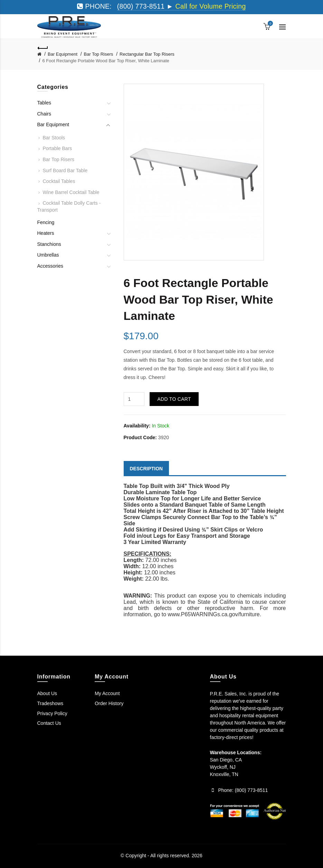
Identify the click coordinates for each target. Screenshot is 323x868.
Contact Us (49, 723)
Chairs (44, 114)
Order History (109, 703)
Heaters (46, 233)
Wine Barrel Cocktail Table (71, 192)
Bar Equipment (63, 54)
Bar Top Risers (99, 54)
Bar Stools (54, 138)
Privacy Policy (52, 713)
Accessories (50, 266)
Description (146, 469)
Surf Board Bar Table (65, 170)
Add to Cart (174, 399)
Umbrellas (48, 255)
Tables (44, 103)
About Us (47, 693)
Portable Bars (58, 148)
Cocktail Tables (59, 181)
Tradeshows (50, 703)
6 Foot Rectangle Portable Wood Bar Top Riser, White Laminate (106, 61)
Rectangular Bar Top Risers (147, 54)
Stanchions (49, 244)
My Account (107, 693)
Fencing (46, 222)
